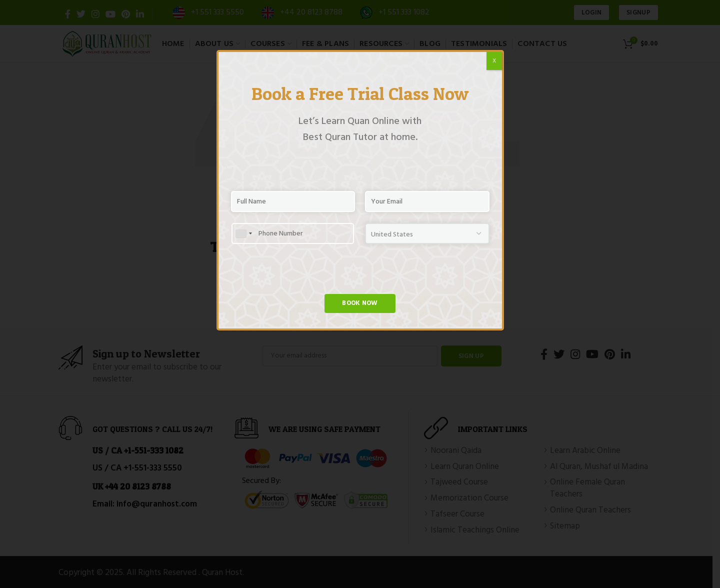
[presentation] (307, 274)
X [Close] (494, 61)
